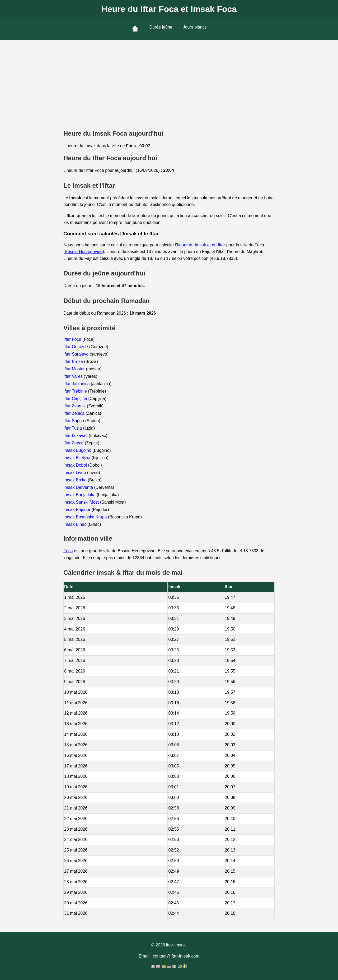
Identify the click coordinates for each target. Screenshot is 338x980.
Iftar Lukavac (76, 436)
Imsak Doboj (76, 465)
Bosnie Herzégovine (84, 252)
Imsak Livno (75, 473)
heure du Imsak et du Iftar (201, 245)
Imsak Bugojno (78, 450)
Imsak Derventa (79, 487)
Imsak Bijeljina (78, 458)
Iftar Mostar (75, 369)
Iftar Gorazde (76, 347)
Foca (68, 551)
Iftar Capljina (76, 399)
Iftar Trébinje (76, 391)
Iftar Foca (73, 339)
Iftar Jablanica (77, 384)
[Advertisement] (169, 80)
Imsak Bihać (76, 524)
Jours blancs (195, 27)
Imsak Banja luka (80, 495)
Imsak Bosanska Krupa (86, 517)
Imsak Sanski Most (82, 502)
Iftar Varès (74, 376)
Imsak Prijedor (78, 510)
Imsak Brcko (76, 480)
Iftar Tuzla (73, 428)
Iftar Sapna (74, 421)
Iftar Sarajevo (77, 354)
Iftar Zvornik (75, 406)
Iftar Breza (74, 362)
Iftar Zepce (74, 443)
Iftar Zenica (74, 413)
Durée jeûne (161, 27)
